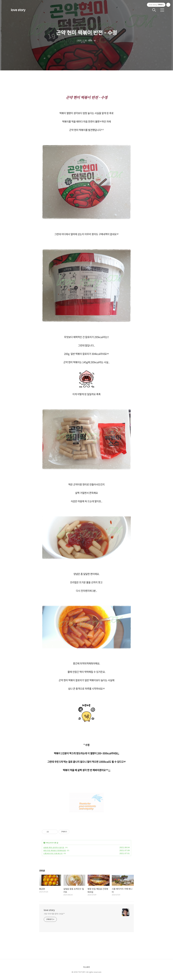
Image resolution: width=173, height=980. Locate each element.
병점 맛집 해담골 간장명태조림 (55, 850)
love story (18, 10)
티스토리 (86, 967)
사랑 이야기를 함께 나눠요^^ (54, 914)
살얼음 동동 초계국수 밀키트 (54, 847)
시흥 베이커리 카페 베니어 (53, 853)
